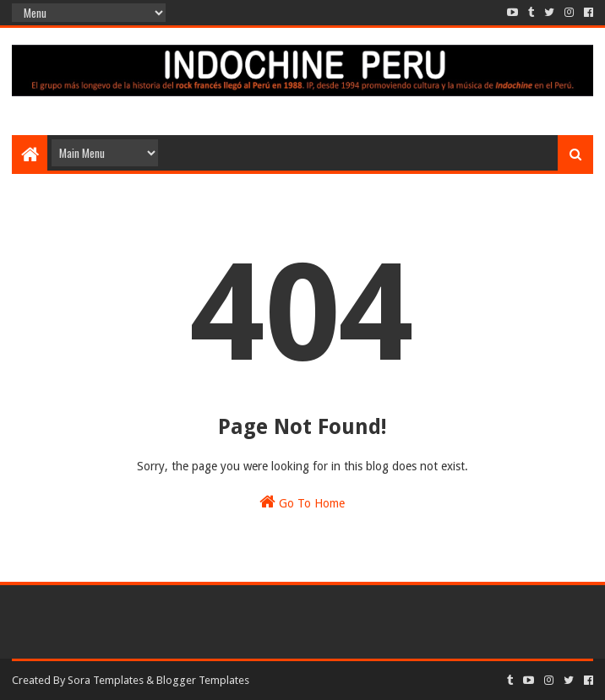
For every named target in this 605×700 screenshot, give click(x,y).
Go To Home (302, 502)
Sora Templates (106, 680)
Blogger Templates (203, 680)
